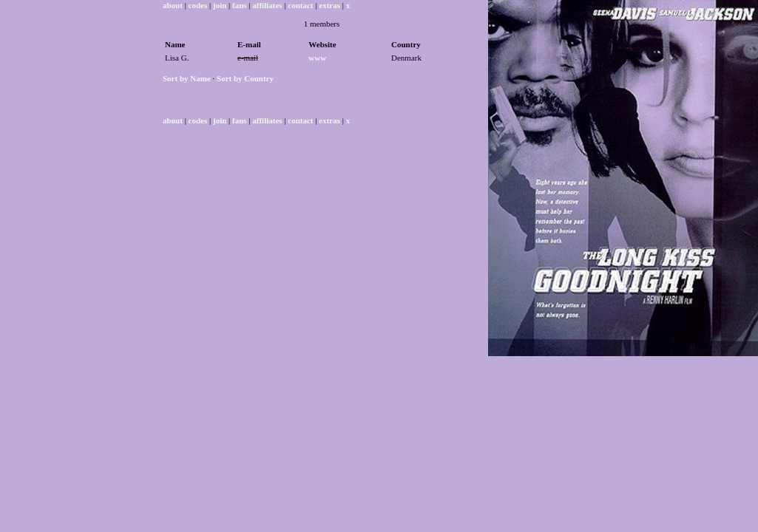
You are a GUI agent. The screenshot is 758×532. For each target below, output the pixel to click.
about (173, 5)
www (317, 58)
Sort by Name (187, 78)
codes (198, 5)
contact (300, 5)
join (220, 5)
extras (329, 5)
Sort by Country (245, 78)
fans (240, 5)
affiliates (267, 5)
